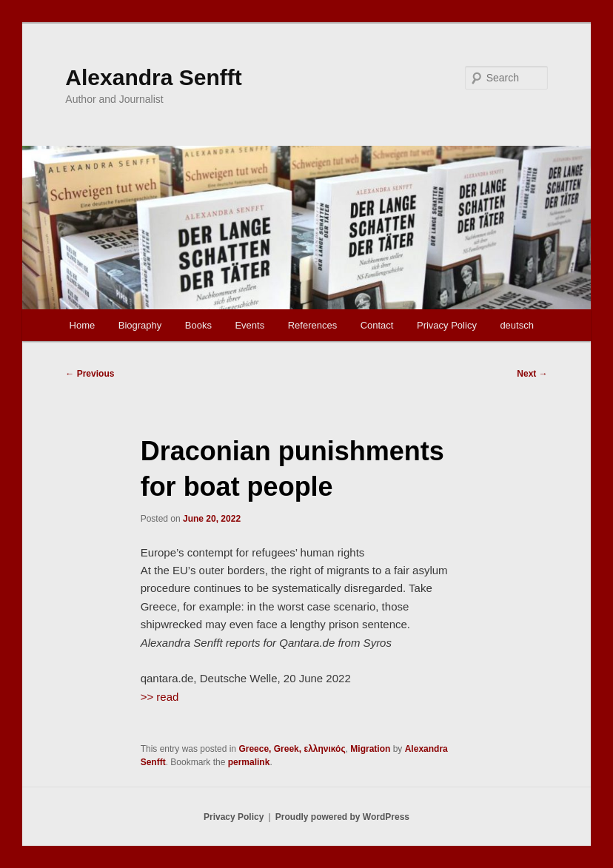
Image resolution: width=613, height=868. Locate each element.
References (312, 325)
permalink (249, 762)
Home (83, 325)
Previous (90, 374)
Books (198, 325)
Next (532, 374)
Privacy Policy (447, 325)
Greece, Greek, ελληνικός (292, 749)
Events (249, 325)
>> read (160, 697)
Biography (140, 325)
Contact (377, 325)
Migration (370, 749)
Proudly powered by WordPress (342, 817)
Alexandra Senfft (153, 77)
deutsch (517, 325)
